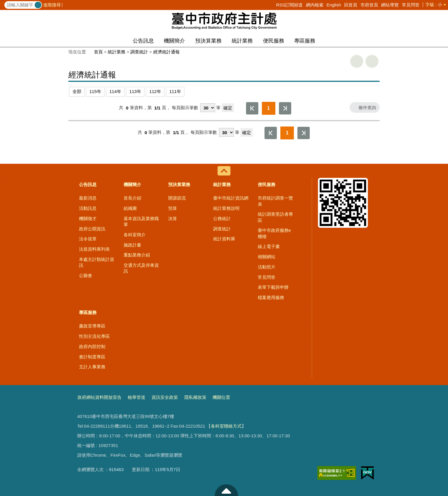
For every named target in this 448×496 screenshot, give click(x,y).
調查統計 (139, 52)
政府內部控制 (92, 346)
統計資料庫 (224, 239)
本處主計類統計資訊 (97, 262)
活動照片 (267, 267)
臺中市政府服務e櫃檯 (274, 233)
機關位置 (221, 397)
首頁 (98, 52)
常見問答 (411, 5)
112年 (155, 91)
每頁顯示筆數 (185, 108)
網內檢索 (315, 5)
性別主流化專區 (94, 336)
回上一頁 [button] (372, 61)
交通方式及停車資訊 (141, 268)
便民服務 (274, 41)
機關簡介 (174, 41)
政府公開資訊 (92, 229)
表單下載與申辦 (273, 287)
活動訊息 (88, 208)
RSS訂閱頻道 (289, 5)
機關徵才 (88, 219)
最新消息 (88, 198)
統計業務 (242, 41)
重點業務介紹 (137, 255)
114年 (115, 91)
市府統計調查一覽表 (275, 201)
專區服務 (305, 41)
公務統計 (222, 219)
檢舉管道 (137, 397)
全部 (77, 91)
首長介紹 (132, 198)
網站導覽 (390, 5)
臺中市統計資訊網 (231, 198)
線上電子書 (269, 246)
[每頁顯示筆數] (208, 108)
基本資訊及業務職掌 (141, 221)
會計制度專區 (92, 357)
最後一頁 (285, 108)
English (334, 5)
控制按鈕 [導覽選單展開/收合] (224, 171)
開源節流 (177, 198)
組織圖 (130, 208)
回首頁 (351, 5)
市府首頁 (369, 5)
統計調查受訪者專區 (275, 217)
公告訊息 (143, 41)
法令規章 (88, 239)
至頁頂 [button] (226, 490)
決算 (173, 219)
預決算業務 (208, 41)
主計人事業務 (92, 367)
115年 (95, 91)
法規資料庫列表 (94, 249)
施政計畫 (132, 245)
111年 (175, 91)
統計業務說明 (226, 208)
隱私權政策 (195, 397)
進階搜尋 (52, 5)
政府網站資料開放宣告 (100, 397)
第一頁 (252, 108)
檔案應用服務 (271, 297)
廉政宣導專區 (92, 326)
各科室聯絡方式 (226, 426)
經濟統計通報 (166, 52)
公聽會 (86, 275)
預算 (173, 208)
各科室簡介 (135, 235)
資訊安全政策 (165, 397)
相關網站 (267, 257)
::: (2, 4)
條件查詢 (367, 108)
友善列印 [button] (357, 61)
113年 (135, 91)
